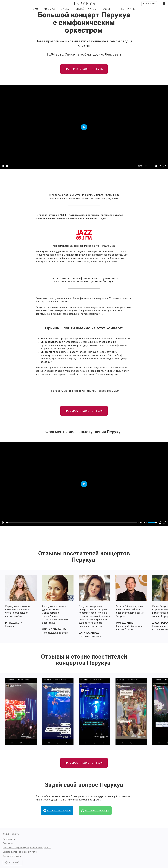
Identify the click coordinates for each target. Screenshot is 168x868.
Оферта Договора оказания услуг (20, 852)
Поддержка (9, 839)
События (109, 9)
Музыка (49, 9)
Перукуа (84, 3)
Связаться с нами (12, 856)
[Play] (3, 166)
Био (35, 9)
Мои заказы (149, 3)
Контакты (128, 9)
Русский (13, 863)
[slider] (72, 166)
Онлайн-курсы (86, 9)
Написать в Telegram (57, 811)
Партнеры (8, 843)
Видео (65, 9)
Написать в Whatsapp (95, 811)
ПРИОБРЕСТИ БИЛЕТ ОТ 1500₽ (84, 69)
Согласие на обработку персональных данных (27, 848)
